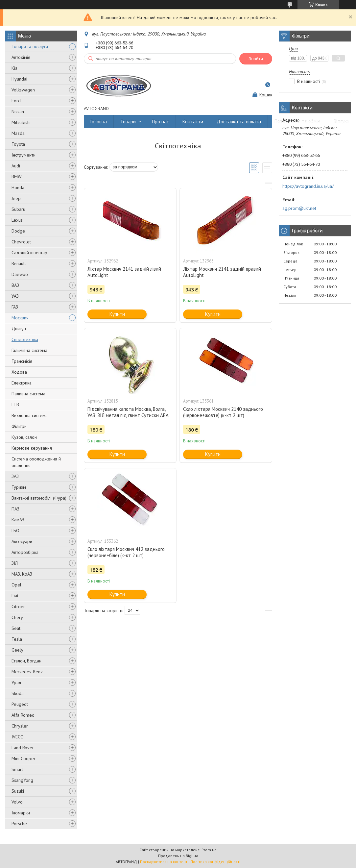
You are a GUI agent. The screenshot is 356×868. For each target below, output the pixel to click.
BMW (17, 177)
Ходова (19, 372)
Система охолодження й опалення (36, 462)
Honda (18, 187)
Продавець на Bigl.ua (178, 856)
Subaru (18, 209)
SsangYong (22, 780)
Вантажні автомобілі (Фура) (39, 498)
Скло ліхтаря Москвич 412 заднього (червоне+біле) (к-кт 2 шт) (126, 552)
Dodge (18, 231)
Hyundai (19, 79)
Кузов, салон (24, 437)
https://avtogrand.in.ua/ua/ (308, 186)
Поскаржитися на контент (164, 862)
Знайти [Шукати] (256, 59)
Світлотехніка (25, 339)
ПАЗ (15, 509)
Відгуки (342, 122)
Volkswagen (23, 90)
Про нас (160, 122)
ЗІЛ (15, 563)
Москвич (20, 318)
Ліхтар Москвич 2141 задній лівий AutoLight (124, 272)
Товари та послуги (30, 46)
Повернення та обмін (297, 122)
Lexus (17, 220)
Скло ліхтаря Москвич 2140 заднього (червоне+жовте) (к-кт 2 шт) (223, 412)
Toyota (18, 144)
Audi (16, 166)
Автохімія (21, 57)
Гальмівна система (29, 350)
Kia (14, 68)
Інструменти (24, 155)
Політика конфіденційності (215, 862)
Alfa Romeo (23, 715)
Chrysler (20, 726)
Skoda (18, 693)
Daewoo (20, 274)
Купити (117, 314)
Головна (99, 122)
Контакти (193, 122)
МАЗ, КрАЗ (22, 574)
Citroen (19, 607)
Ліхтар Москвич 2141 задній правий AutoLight (222, 272)
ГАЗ (15, 307)
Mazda (18, 133)
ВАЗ (15, 285)
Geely (17, 650)
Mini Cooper (24, 758)
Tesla (17, 639)
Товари (128, 122)
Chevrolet (21, 242)
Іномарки (21, 813)
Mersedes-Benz (27, 672)
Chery (17, 617)
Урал (16, 682)
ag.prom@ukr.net (299, 208)
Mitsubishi (21, 122)
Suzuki (18, 791)
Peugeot (20, 704)
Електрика (22, 383)
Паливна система (28, 394)
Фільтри (19, 426)
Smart (17, 769)
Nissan (18, 112)
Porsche (19, 824)
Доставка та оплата (239, 122)
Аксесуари (22, 541)
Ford (16, 101)
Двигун (19, 329)
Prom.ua (209, 850)
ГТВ (15, 405)
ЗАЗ (15, 476)
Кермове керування (32, 448)
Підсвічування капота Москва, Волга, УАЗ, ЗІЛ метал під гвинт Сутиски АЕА (128, 412)
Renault (19, 263)
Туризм (19, 487)
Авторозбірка (25, 552)
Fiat (15, 596)
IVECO (18, 737)
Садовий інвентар (29, 253)
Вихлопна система (30, 415)
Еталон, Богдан (26, 661)
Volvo (17, 802)
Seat (16, 628)
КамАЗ (18, 520)
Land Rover (23, 748)
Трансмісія (22, 361)
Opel (16, 585)
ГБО (15, 531)
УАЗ (15, 296)
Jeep (16, 198)
